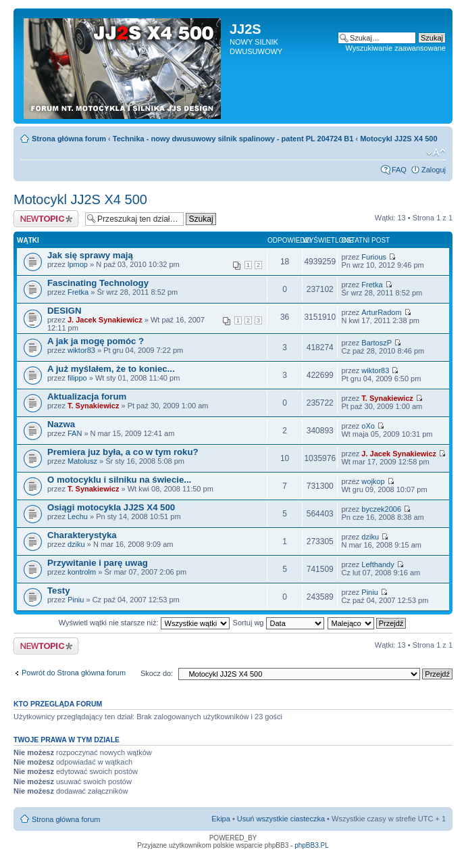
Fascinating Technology (98, 283)
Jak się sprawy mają (90, 255)
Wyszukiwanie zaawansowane (396, 48)
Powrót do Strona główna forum (74, 673)
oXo (368, 426)
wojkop (373, 481)
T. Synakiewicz (93, 406)
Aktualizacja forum (87, 396)
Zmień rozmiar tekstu (436, 153)
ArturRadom (381, 312)
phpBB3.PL (312, 845)
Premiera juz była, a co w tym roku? (123, 452)
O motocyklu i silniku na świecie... (119, 480)
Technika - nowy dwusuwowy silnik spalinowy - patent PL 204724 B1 (233, 139)
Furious (374, 257)
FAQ (399, 170)
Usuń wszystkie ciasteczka (281, 819)
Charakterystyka (82, 535)
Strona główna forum (69, 139)
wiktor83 (81, 350)
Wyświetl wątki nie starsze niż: (144, 623)
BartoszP (377, 343)
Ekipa (221, 819)
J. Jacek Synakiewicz (105, 320)
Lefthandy (378, 564)
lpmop (78, 264)
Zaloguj (434, 170)
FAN (75, 433)
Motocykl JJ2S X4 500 (398, 139)
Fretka (78, 292)
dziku (76, 544)
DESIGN (64, 311)
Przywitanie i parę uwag (98, 563)
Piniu (76, 600)
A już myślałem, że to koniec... (111, 369)
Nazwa (61, 424)
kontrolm (82, 572)
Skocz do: (157, 673)
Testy (58, 590)
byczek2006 (381, 509)
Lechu (78, 516)
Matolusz (82, 461)
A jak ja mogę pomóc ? (96, 341)
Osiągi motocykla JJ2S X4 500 (111, 507)
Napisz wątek (46, 219)
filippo (77, 378)
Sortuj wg (279, 623)
